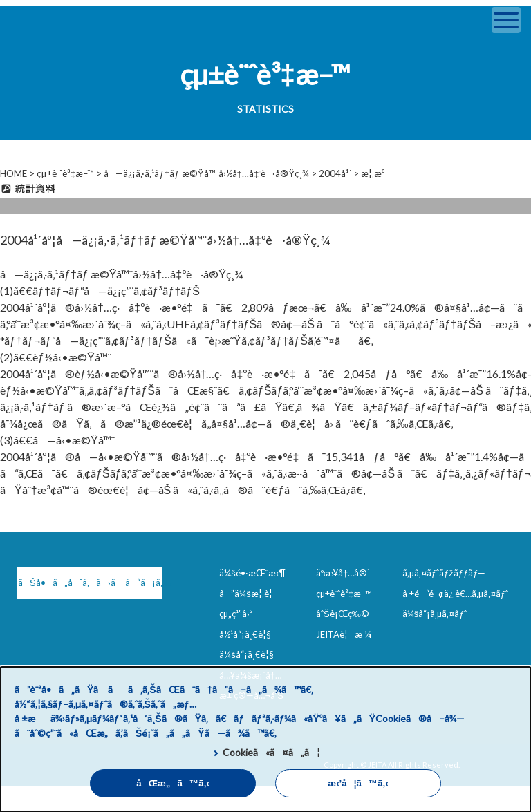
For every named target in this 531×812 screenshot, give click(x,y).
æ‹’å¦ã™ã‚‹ (358, 783)
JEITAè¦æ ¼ (344, 634)
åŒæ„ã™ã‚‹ (173, 783)
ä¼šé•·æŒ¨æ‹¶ (252, 573)
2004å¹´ (335, 173)
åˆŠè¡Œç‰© (343, 614)
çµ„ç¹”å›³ (236, 614)
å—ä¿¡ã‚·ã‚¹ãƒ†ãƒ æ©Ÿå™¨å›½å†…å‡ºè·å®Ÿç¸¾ (206, 173)
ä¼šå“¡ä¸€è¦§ (246, 654)
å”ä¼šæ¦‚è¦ (249, 594)
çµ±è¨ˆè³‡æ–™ (65, 173)
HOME (13, 173)
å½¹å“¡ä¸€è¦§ (245, 634)
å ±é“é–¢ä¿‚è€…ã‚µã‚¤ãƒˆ (455, 594)
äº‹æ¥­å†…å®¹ (343, 573)
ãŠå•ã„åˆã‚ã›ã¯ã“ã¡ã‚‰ (90, 583)
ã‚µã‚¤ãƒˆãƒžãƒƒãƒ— (444, 573)
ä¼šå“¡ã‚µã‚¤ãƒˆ (435, 614)
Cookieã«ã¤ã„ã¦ (271, 752)
